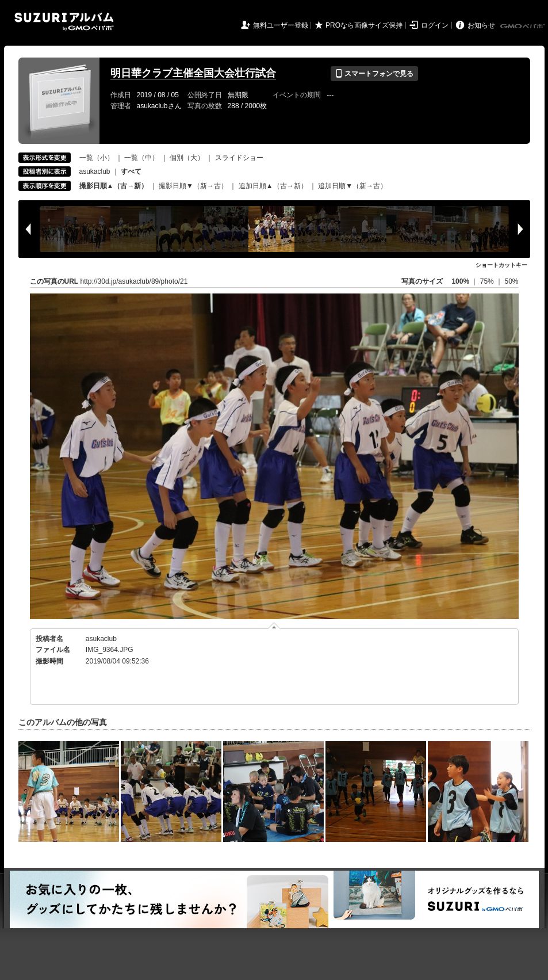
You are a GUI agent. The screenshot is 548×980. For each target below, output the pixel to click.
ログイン (435, 25)
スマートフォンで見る (374, 74)
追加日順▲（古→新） (273, 186)
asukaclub (95, 171)
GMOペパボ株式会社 (523, 26)
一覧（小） (97, 158)
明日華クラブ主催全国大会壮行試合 (193, 73)
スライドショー (239, 158)
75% (488, 281)
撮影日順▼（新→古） (193, 186)
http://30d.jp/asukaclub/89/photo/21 (134, 281)
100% (460, 281)
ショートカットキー (501, 265)
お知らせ (481, 25)
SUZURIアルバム (64, 22)
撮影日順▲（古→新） (114, 186)
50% (511, 281)
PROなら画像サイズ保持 (364, 25)
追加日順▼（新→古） (352, 186)
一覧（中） (141, 158)
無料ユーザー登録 (281, 25)
